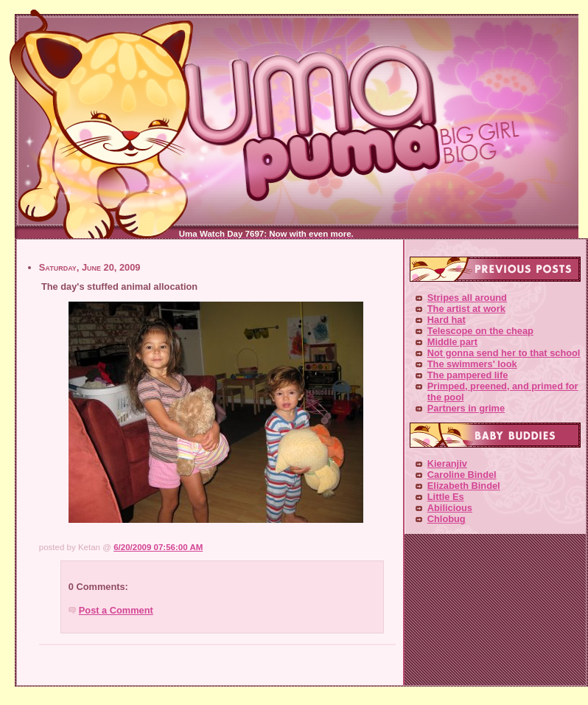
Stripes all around (467, 298)
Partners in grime (466, 408)
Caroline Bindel (462, 475)
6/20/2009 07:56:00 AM (158, 547)
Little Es (446, 497)
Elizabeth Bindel (464, 486)
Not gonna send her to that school (504, 353)
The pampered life (468, 375)
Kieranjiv (447, 463)
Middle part (452, 342)
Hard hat (447, 320)
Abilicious (450, 508)
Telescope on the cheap (480, 331)
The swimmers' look (472, 364)
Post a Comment (116, 610)
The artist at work (466, 309)
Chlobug (447, 519)
